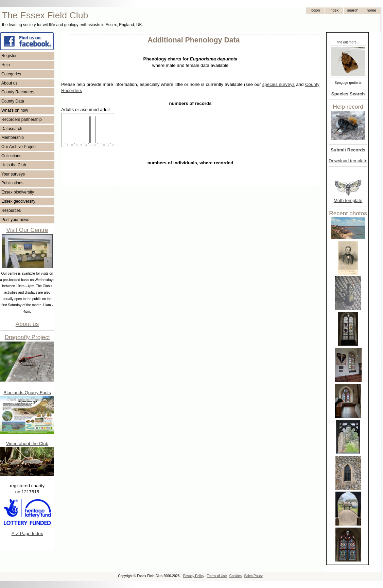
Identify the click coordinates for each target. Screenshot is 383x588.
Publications (12, 183)
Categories (11, 74)
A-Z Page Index (27, 534)
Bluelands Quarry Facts (27, 393)
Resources (11, 210)
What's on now (15, 110)
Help (6, 65)
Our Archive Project (19, 147)
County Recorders (18, 92)
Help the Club (14, 165)
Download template (348, 161)
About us (9, 83)
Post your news (15, 220)
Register (9, 56)
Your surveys (13, 174)
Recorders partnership (22, 120)
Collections (11, 156)
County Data (13, 101)
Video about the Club (27, 444)
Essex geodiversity (18, 201)
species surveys (278, 84)
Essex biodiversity (18, 192)
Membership (13, 137)
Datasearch (12, 129)
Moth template (348, 200)
